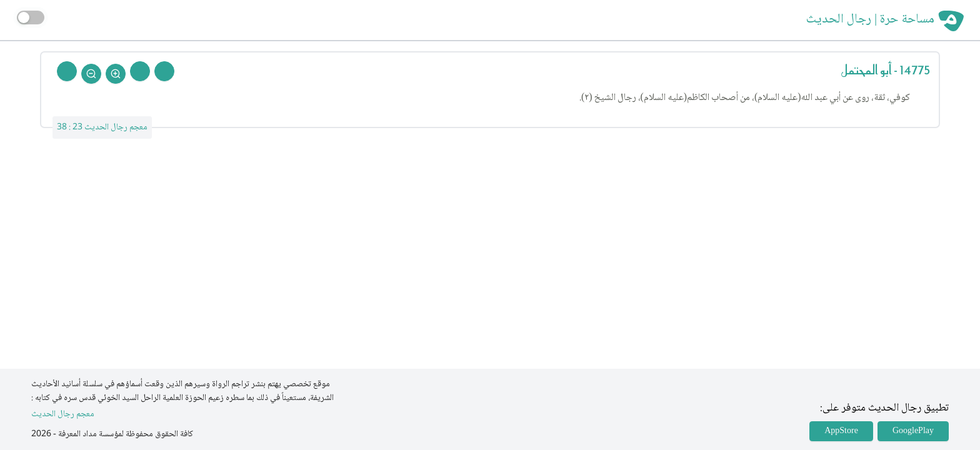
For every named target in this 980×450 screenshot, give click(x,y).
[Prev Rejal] (164, 71)
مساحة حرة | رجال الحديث (870, 20)
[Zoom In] (116, 74)
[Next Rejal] (140, 71)
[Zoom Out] (91, 74)
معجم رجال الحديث (63, 415)
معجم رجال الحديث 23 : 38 (102, 127)
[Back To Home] (67, 71)
